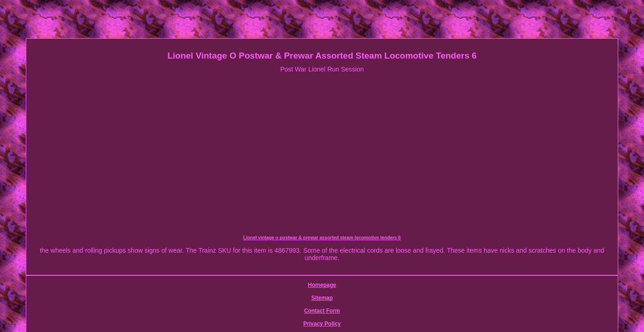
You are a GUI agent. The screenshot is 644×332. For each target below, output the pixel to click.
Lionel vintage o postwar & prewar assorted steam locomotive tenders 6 (118, 240)
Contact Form (300, 274)
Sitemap (264, 274)
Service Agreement (394, 274)
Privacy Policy (343, 274)
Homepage (232, 274)
